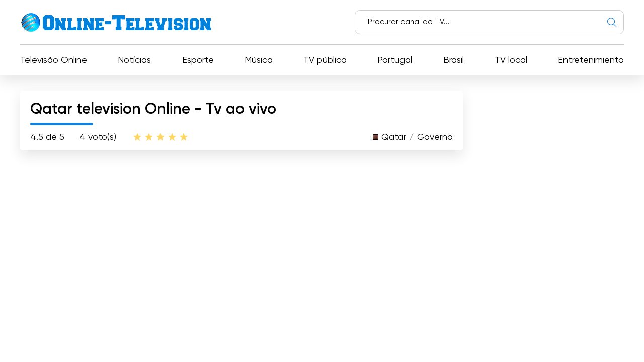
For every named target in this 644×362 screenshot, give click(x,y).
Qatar (394, 137)
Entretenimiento (591, 60)
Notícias (134, 60)
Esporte (198, 60)
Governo (435, 137)
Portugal (395, 60)
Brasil (454, 60)
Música (259, 60)
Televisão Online (54, 60)
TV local (511, 60)
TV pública (325, 60)
